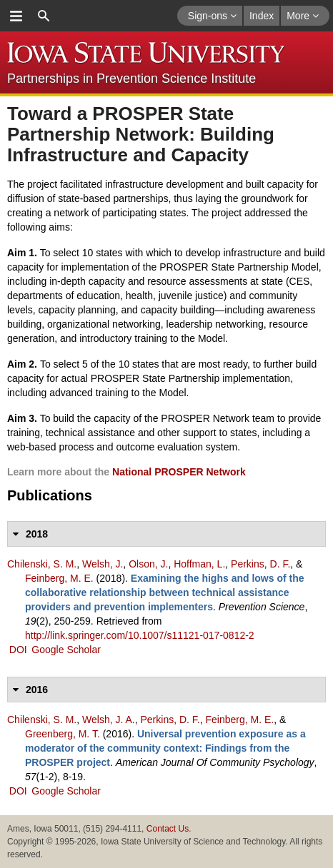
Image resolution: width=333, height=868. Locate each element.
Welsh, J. (103, 564)
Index (262, 16)
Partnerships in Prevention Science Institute (131, 79)
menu (16, 16)
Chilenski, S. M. (42, 564)
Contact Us (168, 829)
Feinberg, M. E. (59, 578)
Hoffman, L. (199, 564)
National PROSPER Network (179, 472)
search (44, 16)
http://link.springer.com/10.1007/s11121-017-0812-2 (140, 635)
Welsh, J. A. (109, 720)
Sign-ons (212, 16)
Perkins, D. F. (260, 564)
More (303, 16)
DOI (18, 650)
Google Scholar (66, 650)
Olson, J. (148, 564)
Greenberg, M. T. (63, 734)
